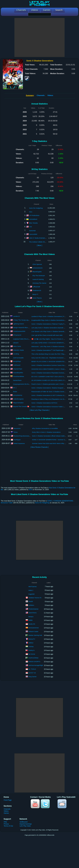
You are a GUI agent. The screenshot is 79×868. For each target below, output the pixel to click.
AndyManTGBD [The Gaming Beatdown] (26, 339)
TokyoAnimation (18, 403)
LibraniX (16, 343)
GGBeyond (24, 822)
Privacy (6, 824)
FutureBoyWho (18, 373)
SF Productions (34, 215)
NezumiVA (17, 428)
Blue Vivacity (33, 223)
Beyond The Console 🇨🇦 (21, 406)
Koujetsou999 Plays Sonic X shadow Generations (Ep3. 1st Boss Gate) (55, 320)
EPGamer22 (17, 335)
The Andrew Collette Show (38, 242)
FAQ (5, 822)
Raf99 (30, 620)
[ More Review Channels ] (39, 447)
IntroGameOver (34, 628)
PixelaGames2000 (19, 331)
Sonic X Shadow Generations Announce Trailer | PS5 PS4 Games (53, 407)
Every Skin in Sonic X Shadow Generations (46, 432)
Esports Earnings (26, 824)
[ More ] (39, 245)
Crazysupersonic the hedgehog (23, 384)
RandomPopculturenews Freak (24, 436)
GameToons (33, 613)
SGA (31, 212)
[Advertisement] (39, 37)
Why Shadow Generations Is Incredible (45, 428)
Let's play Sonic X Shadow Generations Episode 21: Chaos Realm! (54, 328)
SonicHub (32, 231)
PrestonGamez (33, 609)
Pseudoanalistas (18, 376)
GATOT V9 (32, 673)
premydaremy (18, 395)
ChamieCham (18, 369)
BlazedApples (37, 272)
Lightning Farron (18, 324)
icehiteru (31, 605)
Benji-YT (35, 294)
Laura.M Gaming (38, 279)
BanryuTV (32, 639)
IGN (30, 227)
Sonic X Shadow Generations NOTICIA (44, 403)
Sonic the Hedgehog (36, 208)
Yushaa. (31, 646)
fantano (31, 617)
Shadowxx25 (37, 290)
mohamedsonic (37, 268)
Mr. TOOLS (32, 669)
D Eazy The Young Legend (22, 320)
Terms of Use (8, 826)
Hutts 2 (31, 590)
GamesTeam (17, 380)
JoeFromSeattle (18, 358)
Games (6, 813)
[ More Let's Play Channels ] (39, 410)
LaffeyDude (36, 287)
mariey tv (32, 650)
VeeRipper (17, 439)
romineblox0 (33, 219)
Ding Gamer (33, 677)
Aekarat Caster (33, 631)
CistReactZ (17, 365)
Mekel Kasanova (19, 443)
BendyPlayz (17, 361)
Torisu (16, 432)
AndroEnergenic (18, 399)
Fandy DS (32, 624)
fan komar (32, 654)
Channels (41, 95)
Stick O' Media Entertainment (39, 238)
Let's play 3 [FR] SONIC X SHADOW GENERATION (49, 343)
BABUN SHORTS (34, 662)
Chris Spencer (37, 264)
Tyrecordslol (33, 234)
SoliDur (31, 643)
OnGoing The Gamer (39, 283)
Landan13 (16, 316)
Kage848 (32, 594)
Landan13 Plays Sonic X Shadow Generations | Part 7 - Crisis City (53, 316)
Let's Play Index (25, 826)
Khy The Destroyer (39, 276)
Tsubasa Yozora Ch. (35, 598)
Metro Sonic (17, 346)
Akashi (31, 601)
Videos (50, 95)
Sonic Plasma (37, 298)
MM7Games (33, 587)
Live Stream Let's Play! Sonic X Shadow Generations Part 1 (51, 331)
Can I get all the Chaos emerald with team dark (47, 335)
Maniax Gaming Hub (35, 635)
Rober (15, 392)
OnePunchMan (33, 658)
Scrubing (16, 354)
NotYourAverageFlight (36, 665)
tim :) (15, 388)
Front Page (8, 800)
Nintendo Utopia (18, 350)
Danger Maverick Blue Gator (22, 328)
